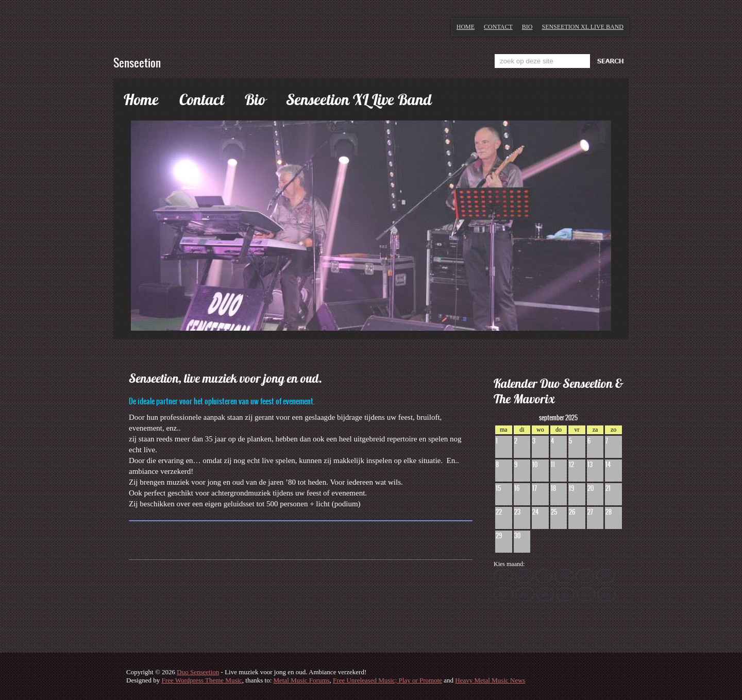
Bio (527, 27)
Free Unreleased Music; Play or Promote (387, 680)
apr (606, 594)
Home (466, 27)
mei (503, 576)
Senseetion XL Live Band (583, 27)
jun (524, 576)
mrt (586, 594)
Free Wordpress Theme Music (202, 680)
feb (565, 594)
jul (544, 576)
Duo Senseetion (198, 672)
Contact (498, 27)
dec (525, 594)
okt (605, 576)
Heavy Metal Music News (490, 680)
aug (564, 576)
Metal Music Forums (302, 680)
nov (503, 594)
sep (585, 576)
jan (545, 594)
